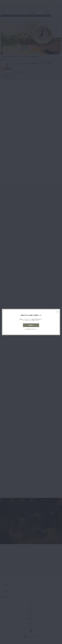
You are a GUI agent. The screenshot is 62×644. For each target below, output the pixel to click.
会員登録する (31, 325)
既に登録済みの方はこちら (31, 329)
